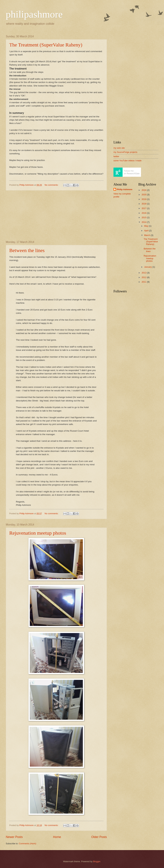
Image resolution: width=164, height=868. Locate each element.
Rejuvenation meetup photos (38, 533)
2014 (144, 222)
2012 (144, 277)
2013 (144, 273)
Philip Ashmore (125, 189)
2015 (144, 217)
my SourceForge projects (125, 152)
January (148, 267)
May (146, 226)
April (147, 231)
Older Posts (99, 837)
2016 (144, 213)
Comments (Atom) (27, 844)
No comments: (52, 185)
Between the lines (27, 250)
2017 (144, 208)
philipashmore (34, 14)
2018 (144, 204)
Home (57, 837)
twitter (116, 156)
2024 (144, 190)
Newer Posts (14, 837)
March (147, 235)
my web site (119, 148)
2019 (144, 199)
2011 (144, 282)
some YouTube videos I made (127, 161)
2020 (144, 195)
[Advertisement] (56, 216)
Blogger (97, 861)
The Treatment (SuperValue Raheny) (46, 45)
